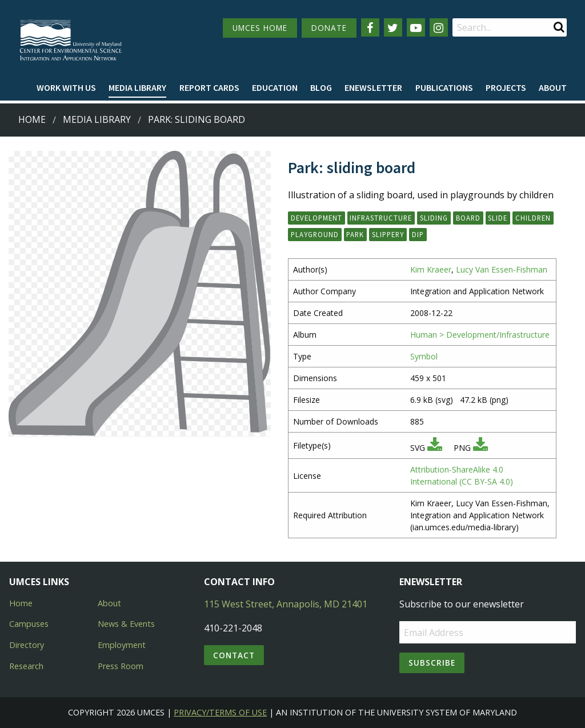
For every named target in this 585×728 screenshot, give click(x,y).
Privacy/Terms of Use (220, 712)
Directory (27, 645)
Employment (122, 645)
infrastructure (381, 218)
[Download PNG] (480, 448)
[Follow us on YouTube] (416, 27)
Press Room (121, 666)
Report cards (209, 87)
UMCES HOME (260, 28)
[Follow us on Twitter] (393, 27)
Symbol (424, 356)
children (533, 218)
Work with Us (66, 87)
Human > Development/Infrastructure (480, 335)
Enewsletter (373, 87)
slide (498, 218)
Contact (234, 655)
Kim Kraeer (431, 269)
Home (32, 119)
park (355, 234)
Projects (506, 87)
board (468, 218)
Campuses (29, 624)
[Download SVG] (435, 448)
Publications (444, 87)
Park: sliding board (197, 119)
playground (315, 234)
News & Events (126, 624)
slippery (388, 234)
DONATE (329, 28)
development (316, 218)
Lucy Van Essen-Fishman (502, 269)
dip (418, 234)
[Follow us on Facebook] (370, 27)
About (553, 87)
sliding (434, 218)
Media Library (137, 87)
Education (275, 87)
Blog (321, 87)
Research (26, 666)
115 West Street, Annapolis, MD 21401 (286, 604)
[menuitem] (66, 88)
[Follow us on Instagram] (439, 27)
